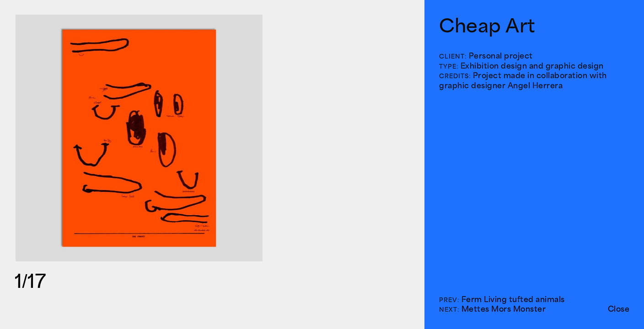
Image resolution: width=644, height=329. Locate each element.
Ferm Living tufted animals (513, 299)
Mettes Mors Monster (504, 309)
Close (619, 309)
